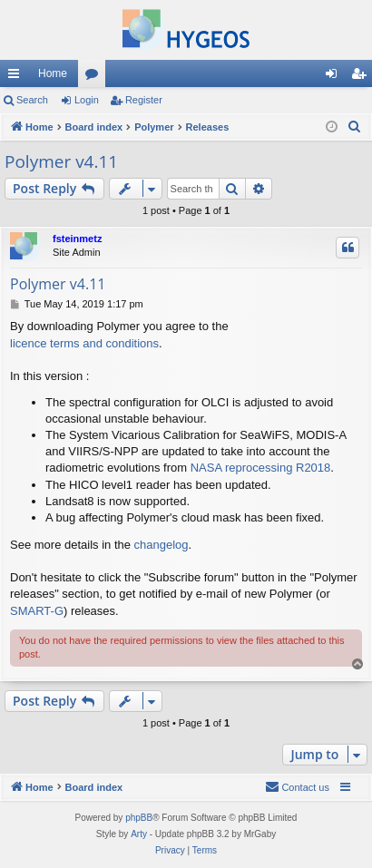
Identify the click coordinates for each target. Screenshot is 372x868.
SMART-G (37, 611)
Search (32, 100)
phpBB (139, 818)
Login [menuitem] (335, 77)
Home (53, 73)
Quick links (17, 77)
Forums (95, 77)
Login (87, 100)
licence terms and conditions (84, 343)
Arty (139, 834)
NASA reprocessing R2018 (261, 468)
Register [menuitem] (362, 77)
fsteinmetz (77, 239)
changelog (162, 545)
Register (144, 100)
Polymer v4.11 (61, 161)
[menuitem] (355, 127)
